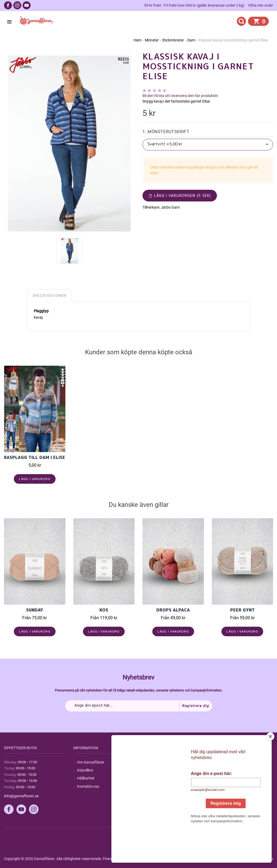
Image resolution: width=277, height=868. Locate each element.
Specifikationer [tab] (50, 296)
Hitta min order (261, 5)
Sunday (35, 610)
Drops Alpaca (173, 610)
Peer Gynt (242, 610)
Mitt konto (224, 762)
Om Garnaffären (91, 762)
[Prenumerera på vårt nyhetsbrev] (139, 706)
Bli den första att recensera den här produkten (180, 96)
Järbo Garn (170, 207)
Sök (149, 762)
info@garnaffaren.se (21, 796)
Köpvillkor (85, 770)
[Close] (271, 770)
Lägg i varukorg (35, 479)
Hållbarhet (86, 778)
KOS (104, 610)
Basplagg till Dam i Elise (35, 457)
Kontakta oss (88, 786)
